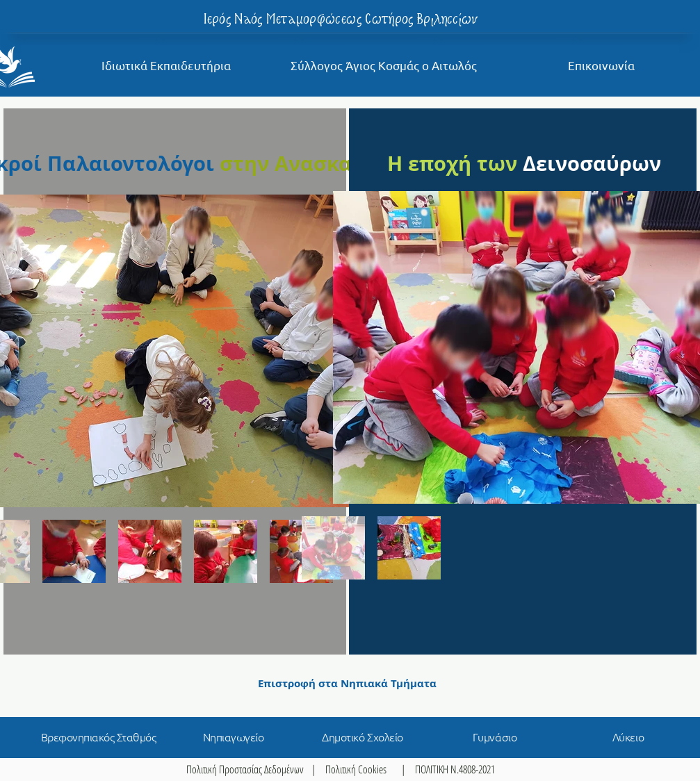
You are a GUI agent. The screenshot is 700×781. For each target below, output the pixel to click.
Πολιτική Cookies (356, 769)
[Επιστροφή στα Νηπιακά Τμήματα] (348, 683)
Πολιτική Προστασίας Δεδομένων (245, 769)
